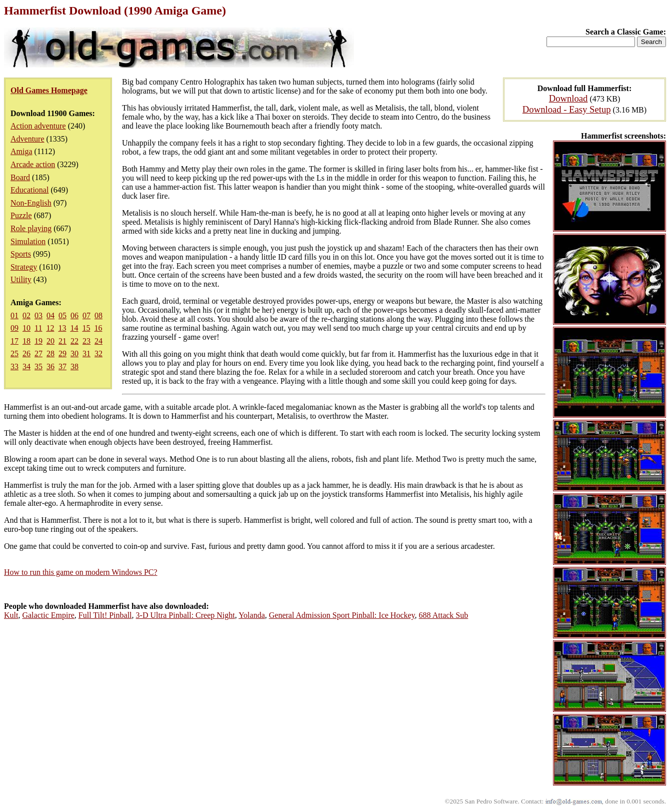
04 (50, 315)
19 (38, 341)
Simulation (28, 241)
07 (86, 315)
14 (74, 328)
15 (86, 328)
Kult (11, 615)
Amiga (21, 151)
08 (98, 315)
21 (62, 341)
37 (62, 366)
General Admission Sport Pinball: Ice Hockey (342, 615)
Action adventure (38, 126)
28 (50, 353)
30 (74, 353)
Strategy (24, 267)
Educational (29, 190)
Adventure (27, 139)
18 (26, 341)
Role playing (31, 228)
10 (26, 328)
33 (14, 366)
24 (98, 341)
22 (74, 341)
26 (26, 353)
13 (62, 328)
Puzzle (21, 215)
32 (98, 353)
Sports (21, 254)
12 (50, 328)
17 (14, 341)
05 (62, 315)
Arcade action (33, 164)
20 (50, 341)
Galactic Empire (48, 615)
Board (20, 177)
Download (568, 98)
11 (38, 328)
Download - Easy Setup (567, 109)
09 (14, 328)
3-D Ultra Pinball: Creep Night (185, 615)
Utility (21, 279)
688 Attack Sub (444, 615)
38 (74, 366)
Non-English (31, 203)
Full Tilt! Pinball (105, 615)
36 (50, 366)
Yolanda (252, 615)
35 (38, 366)
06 (74, 315)
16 (98, 328)
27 (38, 353)
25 (14, 353)
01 (14, 315)
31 (86, 353)
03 (38, 315)
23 (86, 341)
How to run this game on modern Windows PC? (81, 572)
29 (62, 353)
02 (26, 315)
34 (26, 366)
